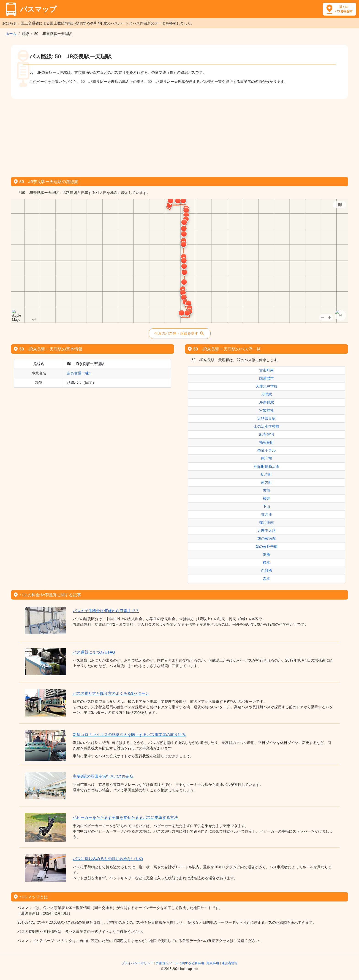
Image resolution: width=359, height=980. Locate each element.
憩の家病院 (267, 539)
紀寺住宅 (267, 434)
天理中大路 (267, 531)
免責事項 (213, 963)
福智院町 (267, 442)
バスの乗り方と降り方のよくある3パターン (111, 693)
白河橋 (267, 571)
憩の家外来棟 (267, 547)
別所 (267, 555)
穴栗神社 (267, 410)
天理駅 (267, 394)
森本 (267, 579)
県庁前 (267, 458)
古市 (267, 490)
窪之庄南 (267, 523)
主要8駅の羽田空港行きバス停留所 (103, 776)
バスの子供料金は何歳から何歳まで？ (106, 611)
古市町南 (267, 370)
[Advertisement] (179, 136)
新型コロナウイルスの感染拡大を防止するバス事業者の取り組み (129, 735)
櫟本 (267, 563)
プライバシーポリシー (137, 963)
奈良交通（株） (80, 373)
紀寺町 (267, 474)
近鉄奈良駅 (267, 418)
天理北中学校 (267, 386)
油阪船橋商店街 (267, 466)
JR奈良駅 (267, 402)
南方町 (267, 482)
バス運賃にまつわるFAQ (94, 652)
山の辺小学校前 (267, 426)
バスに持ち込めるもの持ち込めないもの (108, 859)
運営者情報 (230, 963)
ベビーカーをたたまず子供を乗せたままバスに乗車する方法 (125, 817)
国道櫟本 (267, 378)
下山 (267, 506)
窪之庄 (267, 514)
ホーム (11, 34)
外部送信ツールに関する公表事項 (180, 963)
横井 (267, 498)
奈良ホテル (267, 450)
